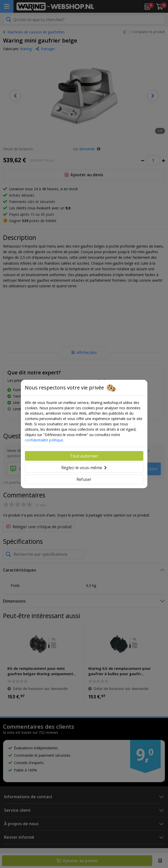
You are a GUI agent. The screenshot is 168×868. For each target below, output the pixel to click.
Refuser (84, 479)
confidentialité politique (44, 440)
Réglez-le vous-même (84, 468)
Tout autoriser (84, 456)
